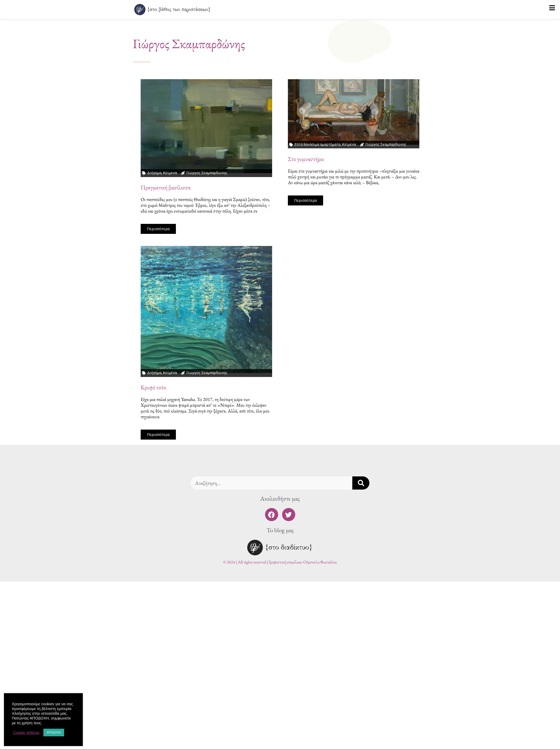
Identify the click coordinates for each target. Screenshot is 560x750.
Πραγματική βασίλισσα (166, 187)
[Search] (361, 483)
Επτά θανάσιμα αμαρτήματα (317, 144)
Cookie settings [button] (26, 733)
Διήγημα (154, 173)
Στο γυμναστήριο (306, 159)
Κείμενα (170, 173)
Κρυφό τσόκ (154, 387)
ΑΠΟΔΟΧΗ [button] (54, 732)
